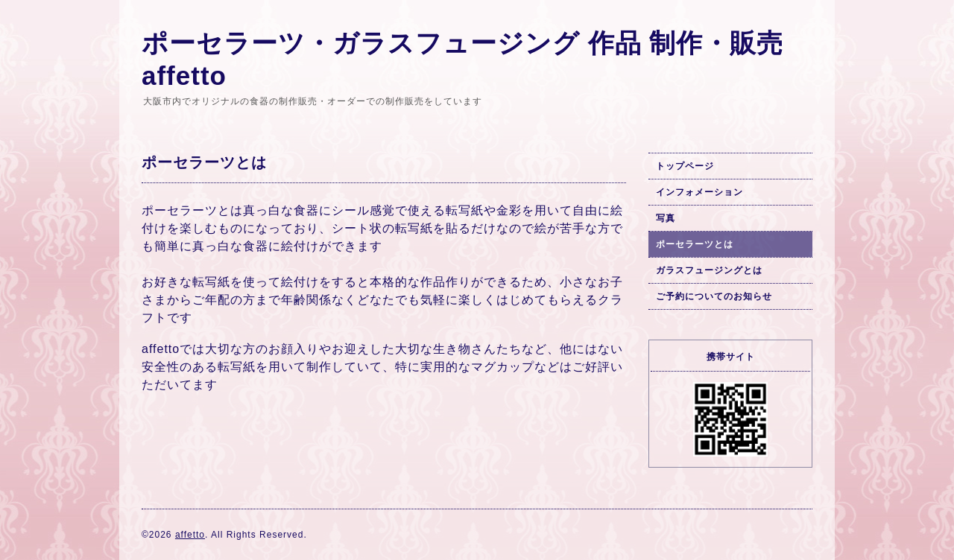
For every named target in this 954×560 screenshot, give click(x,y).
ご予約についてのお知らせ (714, 296)
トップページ (685, 166)
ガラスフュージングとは (709, 270)
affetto (190, 535)
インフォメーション (699, 192)
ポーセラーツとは (695, 244)
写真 (666, 218)
